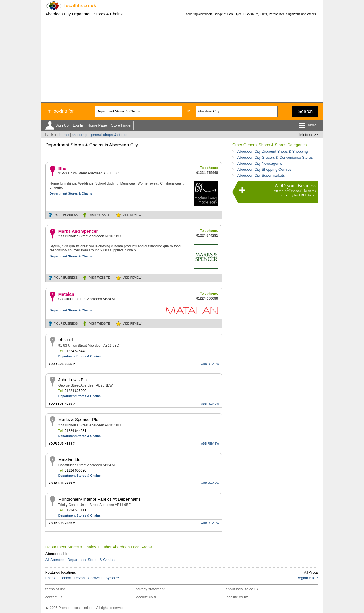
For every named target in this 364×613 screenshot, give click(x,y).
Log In (78, 125)
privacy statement (150, 589)
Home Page (97, 125)
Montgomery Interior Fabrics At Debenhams (100, 499)
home (64, 135)
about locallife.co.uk (242, 589)
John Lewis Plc (73, 380)
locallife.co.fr (146, 597)
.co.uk (80, 6)
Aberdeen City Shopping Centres (264, 169)
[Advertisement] (182, 60)
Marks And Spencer (78, 231)
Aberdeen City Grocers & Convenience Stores (275, 157)
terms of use (56, 589)
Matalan (66, 294)
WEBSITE (100, 215)
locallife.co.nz (237, 597)
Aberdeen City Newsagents (260, 163)
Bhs (62, 168)
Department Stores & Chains (71, 193)
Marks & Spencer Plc (78, 419)
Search (305, 111)
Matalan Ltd (69, 459)
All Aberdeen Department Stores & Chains (80, 560)
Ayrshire (112, 578)
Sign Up (62, 125)
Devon (80, 578)
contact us (54, 597)
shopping (79, 135)
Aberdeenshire (58, 554)
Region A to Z (307, 578)
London (65, 578)
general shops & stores (109, 135)
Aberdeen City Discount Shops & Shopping (272, 151)
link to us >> (309, 135)
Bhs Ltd (66, 340)
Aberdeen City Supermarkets (261, 175)
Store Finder (121, 125)
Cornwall (95, 578)
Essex (50, 578)
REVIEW (132, 215)
